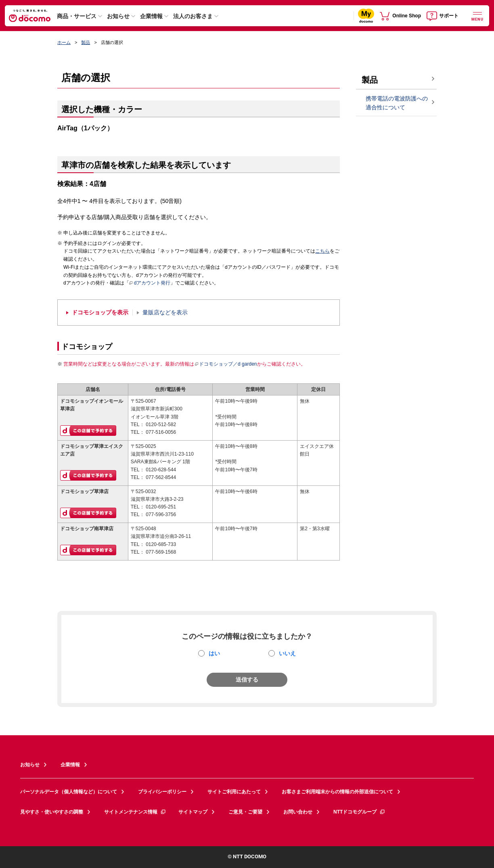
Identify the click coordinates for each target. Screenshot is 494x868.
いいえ (287, 653)
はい (214, 653)
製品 (86, 42)
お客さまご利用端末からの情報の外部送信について (337, 792)
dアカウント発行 (150, 283)
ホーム (64, 42)
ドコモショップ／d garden (226, 364)
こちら (322, 251)
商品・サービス (77, 16)
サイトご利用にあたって (234, 792)
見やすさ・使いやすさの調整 (52, 812)
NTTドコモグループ (359, 812)
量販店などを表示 (165, 313)
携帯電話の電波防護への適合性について (397, 103)
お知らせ (118, 16)
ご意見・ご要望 (245, 812)
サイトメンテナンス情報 (135, 812)
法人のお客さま (193, 16)
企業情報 (151, 16)
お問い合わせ (298, 812)
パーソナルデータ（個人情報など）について (69, 792)
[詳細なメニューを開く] (477, 16)
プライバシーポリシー (162, 792)
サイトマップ (193, 812)
